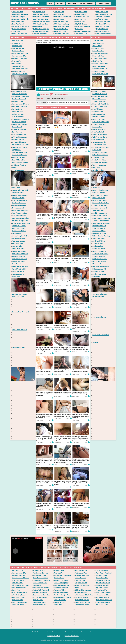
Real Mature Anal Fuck (104, 14)
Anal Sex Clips (17, 246)
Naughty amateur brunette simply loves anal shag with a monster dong (81, 461)
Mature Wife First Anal (41, 31)
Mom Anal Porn (18, 264)
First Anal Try (59, 14)
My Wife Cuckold (102, 29)
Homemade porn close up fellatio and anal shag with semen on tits (44, 461)
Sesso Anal (16, 277)
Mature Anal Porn (81, 14)
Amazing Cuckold (102, 26)
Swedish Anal (80, 22)
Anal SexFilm (17, 64)
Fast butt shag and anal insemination (62, 304)
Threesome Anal (81, 34)
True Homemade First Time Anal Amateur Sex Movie (45, 215)
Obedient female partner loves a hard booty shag (80, 393)
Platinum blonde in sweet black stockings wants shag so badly (81, 416)
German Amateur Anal (100, 64)
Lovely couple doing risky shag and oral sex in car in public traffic (44, 438)
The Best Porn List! (82, 17)
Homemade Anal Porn (20, 14)
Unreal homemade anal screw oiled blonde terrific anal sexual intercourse (80, 216)
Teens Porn (16, 31)
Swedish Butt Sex (99, 117)
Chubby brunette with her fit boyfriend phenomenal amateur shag (45, 349)
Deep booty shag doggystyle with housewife (45, 326)
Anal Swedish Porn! (99, 145)
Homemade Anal (98, 56)
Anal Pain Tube (18, 12)
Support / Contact (54, 636)
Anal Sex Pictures (103, 3)
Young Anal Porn (39, 12)
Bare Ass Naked (18, 24)
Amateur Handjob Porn (20, 221)
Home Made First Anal (20, 53)
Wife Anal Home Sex (40, 24)
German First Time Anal (21, 312)
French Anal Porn (102, 31)
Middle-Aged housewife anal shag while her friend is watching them (45, 416)
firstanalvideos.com (46, 640)
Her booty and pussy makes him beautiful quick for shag (63, 349)
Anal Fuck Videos (18, 228)
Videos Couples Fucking (21, 236)
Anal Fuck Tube (18, 244)
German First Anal (19, 348)
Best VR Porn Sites (19, 29)
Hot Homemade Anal (19, 259)
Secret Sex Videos (19, 238)
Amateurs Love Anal (61, 34)
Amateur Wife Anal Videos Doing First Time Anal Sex (80, 148)
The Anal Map (59, 12)
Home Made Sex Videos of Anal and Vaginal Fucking (62, 170)
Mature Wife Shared (19, 251)
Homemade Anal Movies (21, 19)
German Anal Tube (99, 231)
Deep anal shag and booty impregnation (80, 304)
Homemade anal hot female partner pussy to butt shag (63, 415)
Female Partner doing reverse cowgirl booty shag (81, 349)
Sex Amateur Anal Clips (42, 22)
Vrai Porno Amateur (61, 29)
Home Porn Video (18, 249)
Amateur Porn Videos (88, 632)
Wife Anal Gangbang (61, 24)
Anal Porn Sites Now (41, 19)
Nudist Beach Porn (19, 274)
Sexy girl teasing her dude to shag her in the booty (44, 371)
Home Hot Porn (81, 19)
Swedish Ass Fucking (20, 147)
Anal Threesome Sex (104, 34)
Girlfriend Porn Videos (83, 31)
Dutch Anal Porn (102, 12)
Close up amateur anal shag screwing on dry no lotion (81, 371)
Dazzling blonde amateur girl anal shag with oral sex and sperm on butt (63, 461)
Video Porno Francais (83, 26)
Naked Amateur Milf (19, 269)
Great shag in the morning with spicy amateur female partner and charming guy (80, 438)
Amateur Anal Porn (103, 17)
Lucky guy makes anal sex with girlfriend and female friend (62, 194)
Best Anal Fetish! (81, 12)
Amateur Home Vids (40, 34)
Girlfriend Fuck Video (20, 124)
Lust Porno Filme (18, 22)
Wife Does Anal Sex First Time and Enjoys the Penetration (44, 171)
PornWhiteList (59, 19)
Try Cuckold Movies (103, 24)
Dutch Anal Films (18, 272)
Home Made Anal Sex (20, 330)
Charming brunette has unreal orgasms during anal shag (81, 327)
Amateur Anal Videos (87, 3)
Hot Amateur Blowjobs (41, 29)
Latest (50, 3)
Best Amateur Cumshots (21, 218)
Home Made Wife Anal (20, 210)
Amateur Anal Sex (18, 256)
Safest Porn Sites (102, 19)
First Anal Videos (37, 632)
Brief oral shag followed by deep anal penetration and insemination (45, 394)
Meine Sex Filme (18, 297)
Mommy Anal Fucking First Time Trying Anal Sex (45, 148)
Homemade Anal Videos (63, 17)
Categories (76, 632)
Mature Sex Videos (19, 261)
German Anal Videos (19, 294)
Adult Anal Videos (18, 241)
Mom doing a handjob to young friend (44, 193)
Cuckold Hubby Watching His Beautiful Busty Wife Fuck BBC (80, 194)
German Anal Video (99, 317)
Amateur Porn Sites (61, 22)
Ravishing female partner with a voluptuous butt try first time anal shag (44, 238)
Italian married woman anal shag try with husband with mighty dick (63, 438)
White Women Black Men (21, 223)
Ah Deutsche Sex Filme (21, 26)
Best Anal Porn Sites (62, 26)
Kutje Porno (37, 26)
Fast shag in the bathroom (62, 236)
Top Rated (60, 3)
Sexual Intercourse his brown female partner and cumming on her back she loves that (62, 217)
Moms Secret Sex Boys (20, 266)
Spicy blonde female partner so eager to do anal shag (63, 393)
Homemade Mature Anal (101, 335)
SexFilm (95, 342)
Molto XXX (79, 29)
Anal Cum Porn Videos (20, 254)
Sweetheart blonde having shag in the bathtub (44, 282)
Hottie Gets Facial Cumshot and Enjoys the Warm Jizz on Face (63, 149)
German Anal (17, 233)
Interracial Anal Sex (103, 22)
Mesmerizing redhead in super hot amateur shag (62, 326)
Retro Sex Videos (60, 31)
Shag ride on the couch (80, 236)
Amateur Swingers (19, 17)
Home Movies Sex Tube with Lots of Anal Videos (81, 170)
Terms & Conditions (72, 636)
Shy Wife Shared (81, 24)
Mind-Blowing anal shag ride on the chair (62, 371)
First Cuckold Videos (20, 34)
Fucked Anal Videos (19, 231)
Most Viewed (72, 3)
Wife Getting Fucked (19, 216)
